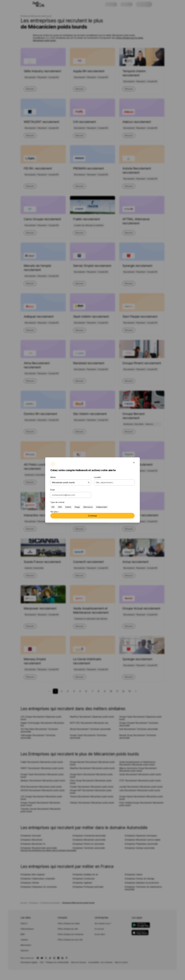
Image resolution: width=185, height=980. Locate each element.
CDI (53, 507)
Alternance (88, 507)
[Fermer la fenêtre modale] (134, 463)
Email (52, 490)
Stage (77, 507)
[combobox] (70, 495)
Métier (53, 477)
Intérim (68, 507)
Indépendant (102, 507)
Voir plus (55, 512)
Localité (97, 477)
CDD (60, 507)
